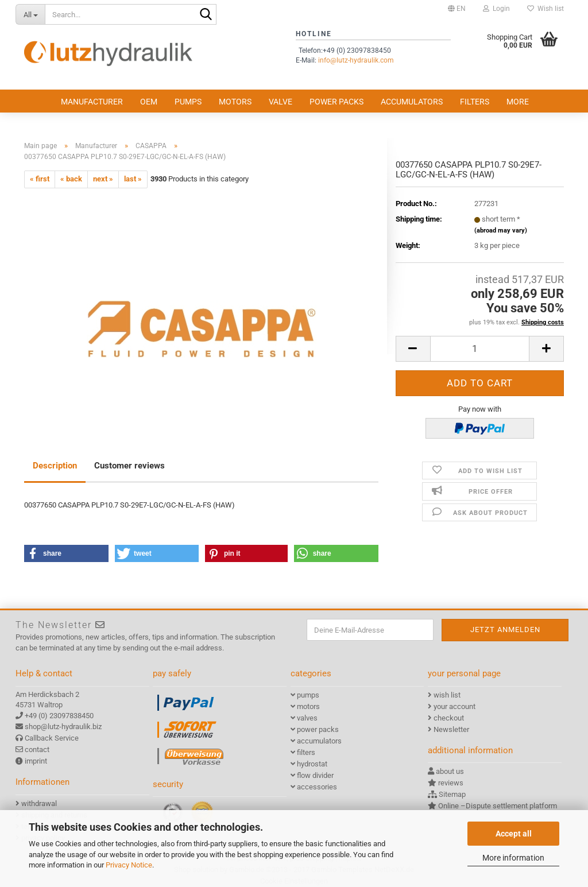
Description (55, 466)
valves (307, 718)
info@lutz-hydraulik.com (356, 60)
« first (40, 179)
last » (133, 179)
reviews (451, 783)
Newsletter (451, 729)
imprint (36, 761)
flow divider (315, 775)
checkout (449, 718)
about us (450, 771)
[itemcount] (480, 349)
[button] (457, 9)
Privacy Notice (129, 865)
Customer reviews (129, 466)
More (518, 102)
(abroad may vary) (501, 231)
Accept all (514, 834)
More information (513, 858)
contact (37, 750)
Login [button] (496, 9)
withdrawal (39, 803)
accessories (317, 787)
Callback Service (52, 738)
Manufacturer (92, 102)
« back (71, 179)
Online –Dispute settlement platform (498, 806)
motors (235, 102)
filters (475, 102)
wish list (447, 695)
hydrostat (312, 764)
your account (454, 706)
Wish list (546, 9)
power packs (336, 102)
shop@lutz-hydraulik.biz (63, 727)
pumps (188, 102)
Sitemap (452, 794)
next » (103, 179)
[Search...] (30, 14)
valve (281, 102)
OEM (149, 102)
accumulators (412, 102)
